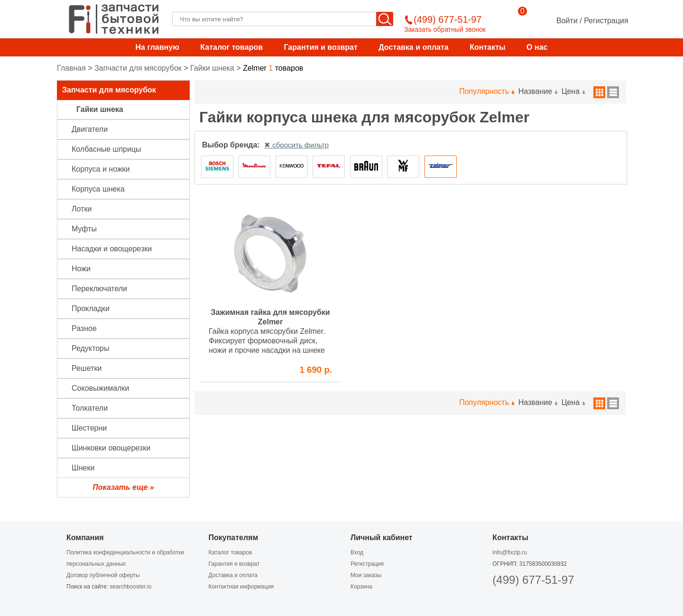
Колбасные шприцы (106, 149)
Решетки (87, 368)
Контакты (487, 47)
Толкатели (90, 408)
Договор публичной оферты (103, 575)
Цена (573, 91)
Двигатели (90, 129)
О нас (537, 47)
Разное (84, 328)
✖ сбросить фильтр (296, 145)
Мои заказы (366, 575)
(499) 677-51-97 (533, 580)
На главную (157, 47)
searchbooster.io (130, 587)
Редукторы (90, 348)
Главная (71, 68)
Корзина (361, 587)
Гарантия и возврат (320, 47)
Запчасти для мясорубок (138, 68)
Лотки (82, 209)
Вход (357, 552)
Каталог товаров (231, 47)
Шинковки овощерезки (111, 448)
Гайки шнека (212, 68)
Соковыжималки (100, 388)
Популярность (486, 91)
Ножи (81, 269)
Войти (567, 21)
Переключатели (99, 289)
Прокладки (91, 308)
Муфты (84, 229)
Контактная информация (241, 587)
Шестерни (89, 428)
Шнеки (83, 468)
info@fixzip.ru (510, 552)
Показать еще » (123, 487)
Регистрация (606, 21)
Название (538, 91)
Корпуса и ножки (101, 169)
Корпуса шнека (98, 189)
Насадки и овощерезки (112, 249)
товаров (273, 68)
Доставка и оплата (414, 47)
